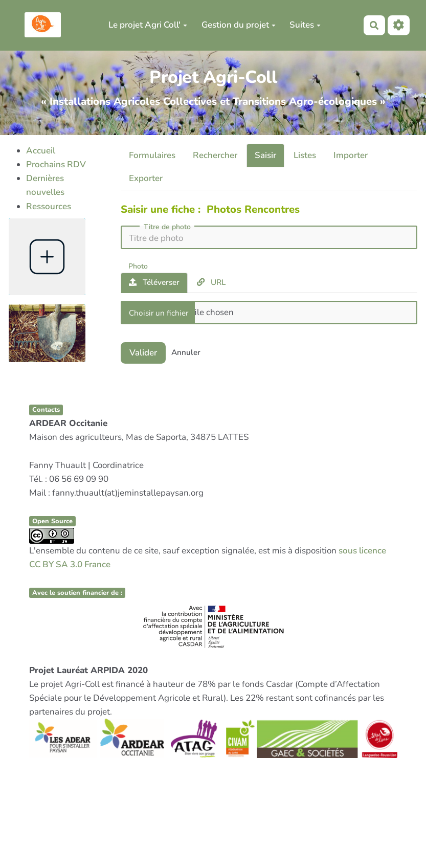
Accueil (41, 151)
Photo (138, 266)
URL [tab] (211, 282)
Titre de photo (167, 227)
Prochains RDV (56, 164)
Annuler (186, 352)
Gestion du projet (239, 25)
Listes (305, 155)
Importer (351, 155)
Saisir (265, 155)
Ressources (49, 206)
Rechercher (215, 155)
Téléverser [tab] (154, 282)
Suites (305, 25)
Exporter (146, 178)
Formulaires (152, 155)
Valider (143, 353)
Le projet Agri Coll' (148, 25)
